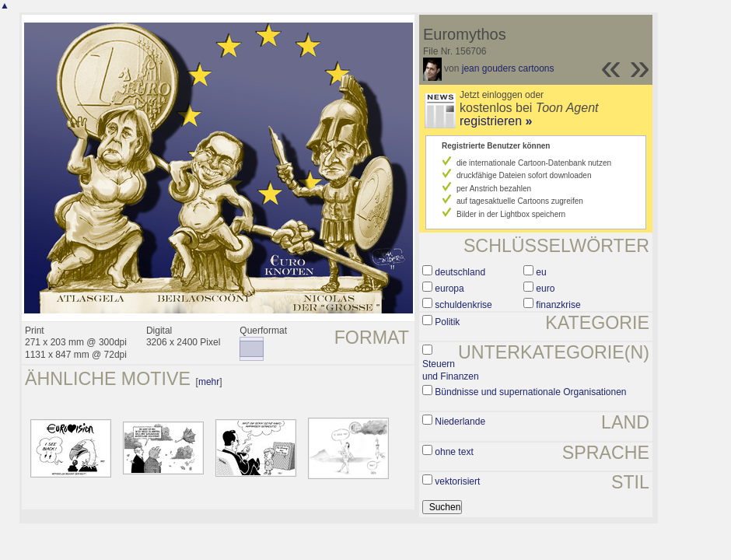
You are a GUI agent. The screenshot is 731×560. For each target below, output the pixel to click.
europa (449, 289)
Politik (447, 322)
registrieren (496, 121)
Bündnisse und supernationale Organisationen (530, 392)
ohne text (454, 452)
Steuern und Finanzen (451, 370)
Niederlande (460, 422)
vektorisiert (457, 481)
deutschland (460, 272)
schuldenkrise (463, 305)
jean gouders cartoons (508, 68)
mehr (209, 382)
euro (545, 289)
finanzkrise (558, 305)
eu (541, 272)
